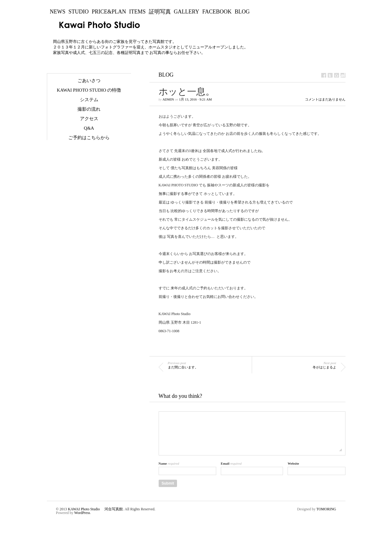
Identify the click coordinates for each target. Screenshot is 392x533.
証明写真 (160, 12)
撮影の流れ (89, 109)
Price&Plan (109, 12)
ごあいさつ (89, 81)
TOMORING (326, 509)
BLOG (242, 12)
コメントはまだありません (325, 99)
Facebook (217, 12)
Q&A (89, 128)
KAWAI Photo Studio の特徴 (89, 90)
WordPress (82, 513)
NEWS (58, 12)
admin (168, 99)
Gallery (187, 12)
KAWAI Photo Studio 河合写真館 (95, 509)
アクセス (89, 119)
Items (138, 12)
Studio (79, 12)
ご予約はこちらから (89, 138)
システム (89, 100)
